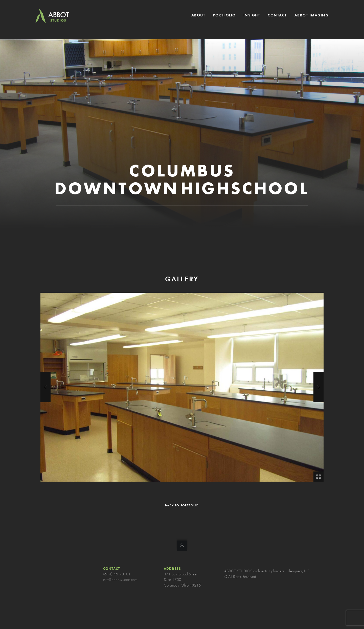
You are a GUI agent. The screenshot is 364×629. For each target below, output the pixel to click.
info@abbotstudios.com (120, 580)
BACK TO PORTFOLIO (182, 505)
